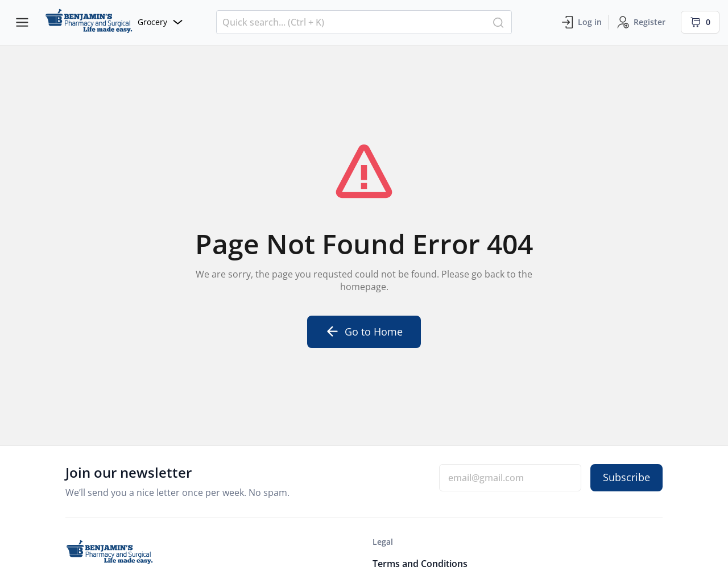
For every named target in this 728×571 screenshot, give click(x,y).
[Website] (114, 22)
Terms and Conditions (420, 564)
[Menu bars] (22, 22)
